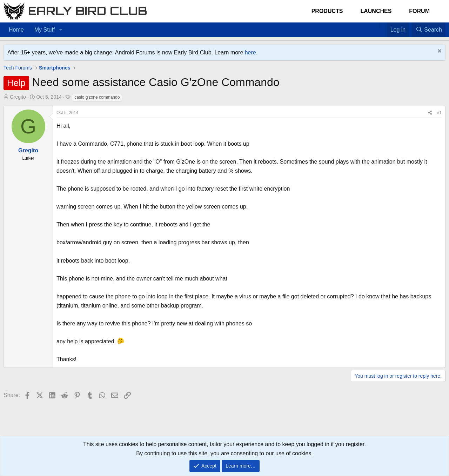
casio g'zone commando (97, 97)
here (250, 52)
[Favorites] (383, 25)
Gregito (18, 97)
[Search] (429, 30)
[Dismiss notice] (439, 52)
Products (327, 11)
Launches (376, 11)
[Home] (376, 25)
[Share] (430, 113)
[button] (61, 30)
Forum (419, 11)
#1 (439, 113)
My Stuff (45, 30)
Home (16, 30)
